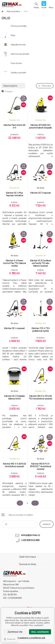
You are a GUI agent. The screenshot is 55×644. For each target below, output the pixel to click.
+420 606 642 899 (30, 540)
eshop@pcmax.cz (31, 535)
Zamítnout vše (15, 632)
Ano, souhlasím (40, 632)
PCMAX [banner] (12, 5)
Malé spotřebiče (13, 11)
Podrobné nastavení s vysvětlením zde (27, 638)
